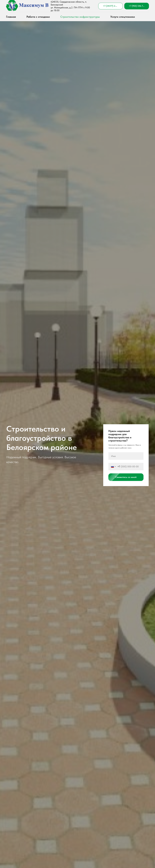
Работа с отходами (38, 17)
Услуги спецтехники (123, 17)
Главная (11, 17)
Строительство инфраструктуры (80, 17)
